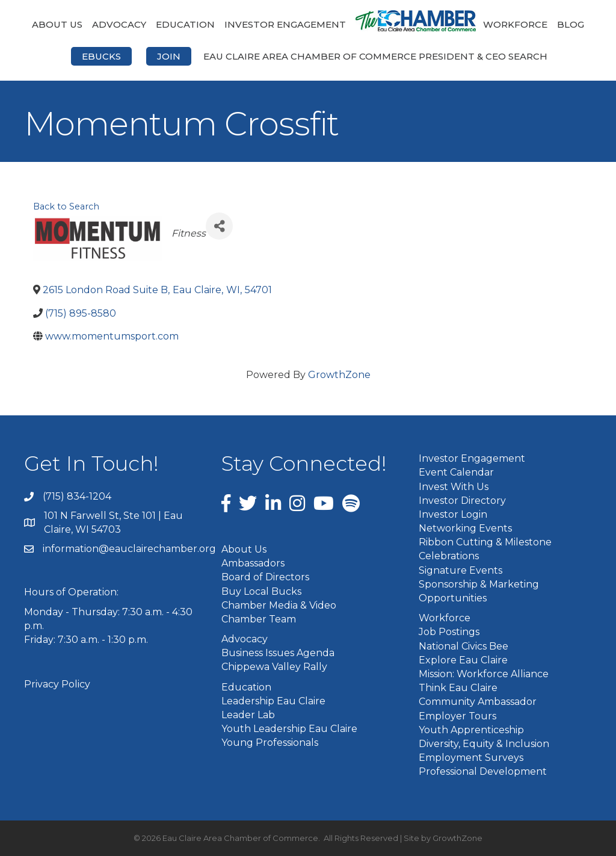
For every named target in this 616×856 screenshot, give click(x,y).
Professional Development (483, 771)
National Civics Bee (464, 646)
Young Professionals (270, 743)
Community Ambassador (478, 702)
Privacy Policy (57, 684)
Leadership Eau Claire (273, 701)
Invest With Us (454, 487)
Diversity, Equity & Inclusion (484, 744)
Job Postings (449, 632)
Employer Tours (457, 716)
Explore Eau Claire (463, 660)
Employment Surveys (471, 758)
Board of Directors (265, 577)
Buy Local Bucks (261, 591)
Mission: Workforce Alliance (484, 674)
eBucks (101, 56)
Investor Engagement (285, 24)
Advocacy (119, 24)
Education (185, 24)
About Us (57, 24)
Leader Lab (248, 715)
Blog (571, 24)
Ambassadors (253, 563)
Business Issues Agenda (278, 653)
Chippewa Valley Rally (274, 667)
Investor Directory (462, 501)
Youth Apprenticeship (471, 730)
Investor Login (453, 514)
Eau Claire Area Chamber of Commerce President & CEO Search (375, 56)
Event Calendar (456, 472)
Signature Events (460, 570)
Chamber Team (259, 619)
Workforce (515, 24)
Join (169, 56)
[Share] (219, 226)
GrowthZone (339, 375)
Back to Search (66, 206)
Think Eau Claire (458, 688)
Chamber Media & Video (279, 605)
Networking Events (465, 528)
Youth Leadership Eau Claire (289, 729)
